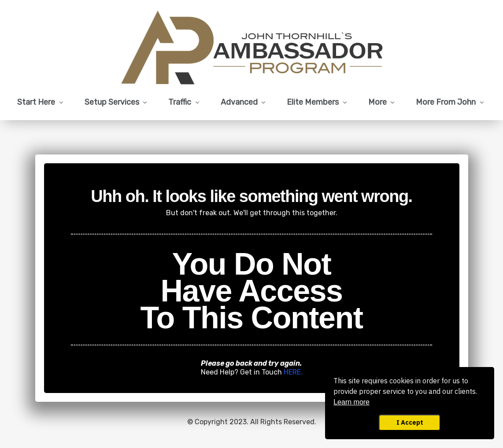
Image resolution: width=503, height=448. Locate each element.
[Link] (41, 103)
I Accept (410, 422)
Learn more (351, 402)
